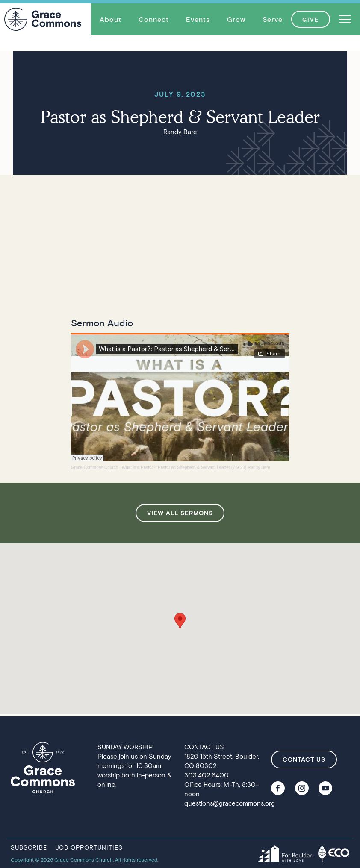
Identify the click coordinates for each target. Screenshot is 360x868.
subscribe (29, 847)
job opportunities (89, 847)
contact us (304, 759)
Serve (273, 19)
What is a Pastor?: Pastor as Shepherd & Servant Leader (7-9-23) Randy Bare (196, 468)
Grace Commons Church (95, 468)
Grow (236, 19)
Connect (154, 19)
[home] (43, 19)
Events (198, 19)
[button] (111, 19)
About (111, 19)
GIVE (311, 20)
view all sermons (180, 513)
